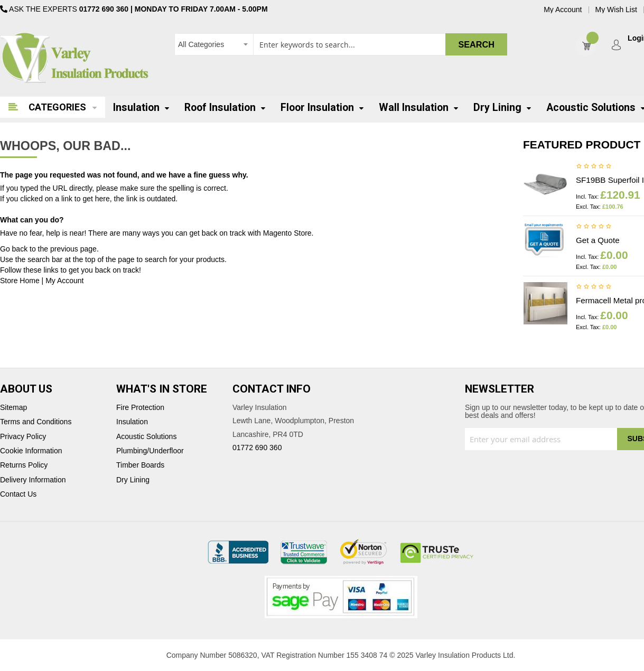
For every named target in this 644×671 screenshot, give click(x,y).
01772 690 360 (104, 9)
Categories (57, 107)
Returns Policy (24, 465)
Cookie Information (31, 451)
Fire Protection (140, 408)
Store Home (20, 281)
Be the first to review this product (594, 167)
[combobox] (341, 44)
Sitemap (13, 408)
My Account (563, 10)
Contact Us (18, 494)
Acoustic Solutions (146, 437)
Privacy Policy (23, 437)
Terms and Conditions (36, 422)
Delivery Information (33, 480)
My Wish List (616, 10)
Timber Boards (140, 465)
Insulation (132, 422)
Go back (14, 249)
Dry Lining (133, 480)
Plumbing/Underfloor (150, 451)
